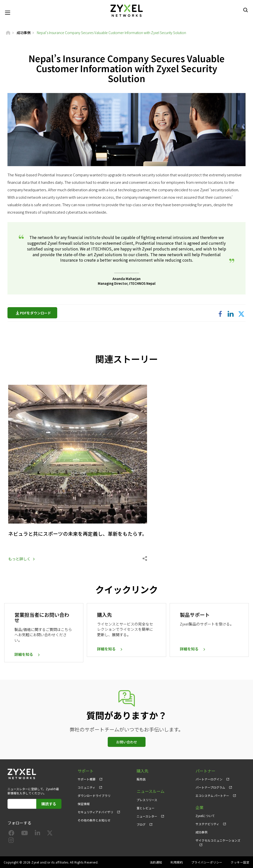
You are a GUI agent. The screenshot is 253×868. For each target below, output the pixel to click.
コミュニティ (86, 787)
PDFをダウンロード (37, 313)
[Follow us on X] (50, 834)
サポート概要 (87, 779)
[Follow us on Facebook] (11, 834)
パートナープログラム (210, 787)
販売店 (141, 779)
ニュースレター (147, 815)
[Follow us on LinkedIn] (37, 834)
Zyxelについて (205, 815)
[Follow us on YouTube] (25, 834)
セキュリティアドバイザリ (95, 812)
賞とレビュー (146, 807)
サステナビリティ (207, 824)
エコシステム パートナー (212, 795)
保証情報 (84, 804)
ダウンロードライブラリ (94, 795)
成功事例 (202, 832)
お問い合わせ (127, 742)
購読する (49, 803)
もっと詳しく (19, 558)
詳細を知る (24, 654)
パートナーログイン (209, 779)
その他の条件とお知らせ (94, 820)
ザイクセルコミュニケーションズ (218, 840)
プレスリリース (147, 799)
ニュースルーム (150, 791)
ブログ (141, 824)
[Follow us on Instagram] (11, 841)
